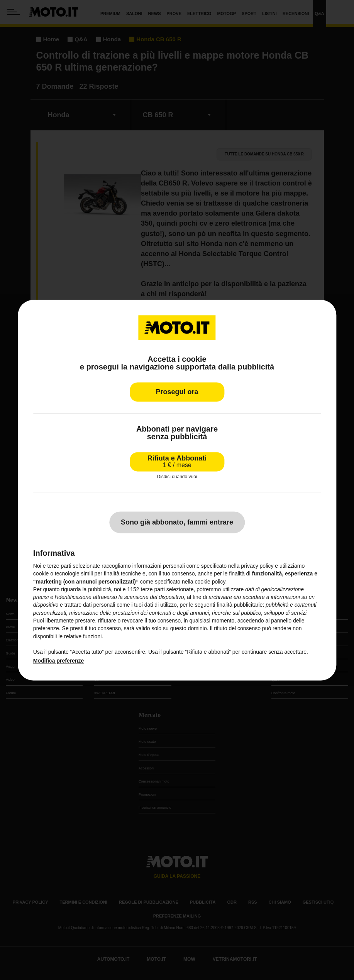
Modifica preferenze (58, 661)
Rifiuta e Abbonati (177, 461)
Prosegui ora (177, 392)
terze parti (152, 589)
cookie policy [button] (210, 582)
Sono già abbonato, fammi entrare (177, 522)
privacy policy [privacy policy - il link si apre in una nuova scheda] (257, 566)
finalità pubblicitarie (240, 605)
